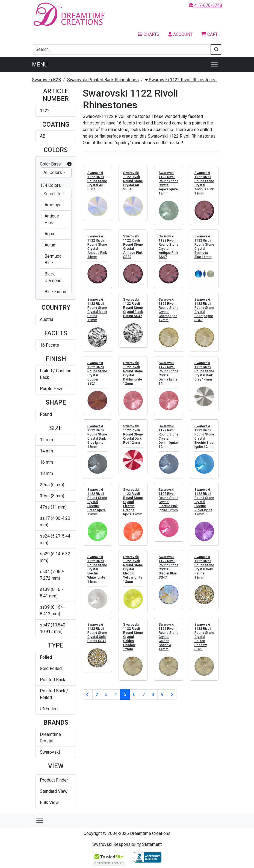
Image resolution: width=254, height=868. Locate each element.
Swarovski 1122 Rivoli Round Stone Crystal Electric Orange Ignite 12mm (133, 502)
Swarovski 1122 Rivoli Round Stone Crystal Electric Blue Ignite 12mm (204, 436)
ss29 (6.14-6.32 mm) (55, 557)
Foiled (46, 657)
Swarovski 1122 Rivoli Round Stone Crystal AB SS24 (97, 181)
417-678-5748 (205, 5)
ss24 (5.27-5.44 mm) (55, 539)
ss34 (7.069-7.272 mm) (52, 575)
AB (43, 136)
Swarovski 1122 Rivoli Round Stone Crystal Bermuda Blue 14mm (204, 247)
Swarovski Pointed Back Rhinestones (103, 80)
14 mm (46, 451)
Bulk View (49, 802)
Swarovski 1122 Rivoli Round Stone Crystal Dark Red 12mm (133, 434)
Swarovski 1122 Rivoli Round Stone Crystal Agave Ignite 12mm (169, 183)
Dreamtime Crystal (50, 738)
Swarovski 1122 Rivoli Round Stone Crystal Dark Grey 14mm (204, 371)
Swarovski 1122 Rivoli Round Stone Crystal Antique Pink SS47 (169, 247)
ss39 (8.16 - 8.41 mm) (51, 593)
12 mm (46, 440)
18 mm (46, 473)
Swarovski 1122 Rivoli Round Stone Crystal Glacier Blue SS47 (169, 567)
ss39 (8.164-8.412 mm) (52, 610)
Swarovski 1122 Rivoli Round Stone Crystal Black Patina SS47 (133, 308)
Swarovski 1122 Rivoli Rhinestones (181, 80)
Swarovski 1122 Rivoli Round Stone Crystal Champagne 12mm (169, 310)
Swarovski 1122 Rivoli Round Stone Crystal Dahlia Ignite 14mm (169, 373)
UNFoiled (49, 709)
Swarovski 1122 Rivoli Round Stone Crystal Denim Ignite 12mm (169, 436)
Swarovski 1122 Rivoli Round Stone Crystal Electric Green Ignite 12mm (97, 502)
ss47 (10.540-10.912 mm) (53, 628)
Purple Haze (52, 389)
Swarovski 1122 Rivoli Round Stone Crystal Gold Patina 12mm (204, 567)
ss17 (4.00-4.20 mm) (55, 522)
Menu (40, 65)
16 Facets (49, 345)
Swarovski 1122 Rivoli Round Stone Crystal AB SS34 (133, 181)
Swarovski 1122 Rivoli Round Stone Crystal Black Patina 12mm (97, 310)
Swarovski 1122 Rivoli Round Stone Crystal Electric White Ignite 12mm (97, 569)
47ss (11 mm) (53, 507)
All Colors (53, 172)
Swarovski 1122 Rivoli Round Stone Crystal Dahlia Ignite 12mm (133, 373)
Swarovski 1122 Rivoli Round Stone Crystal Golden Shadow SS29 (204, 637)
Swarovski (50, 752)
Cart (209, 34)
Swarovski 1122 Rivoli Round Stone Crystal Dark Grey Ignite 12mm (97, 436)
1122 (45, 111)
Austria (47, 319)
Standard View (54, 791)
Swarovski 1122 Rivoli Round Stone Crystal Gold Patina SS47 (97, 633)
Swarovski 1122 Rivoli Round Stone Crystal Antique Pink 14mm (97, 247)
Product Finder (54, 780)
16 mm (46, 462)
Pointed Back (53, 680)
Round (46, 414)
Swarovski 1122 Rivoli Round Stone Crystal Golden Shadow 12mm (133, 637)
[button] (69, 164)
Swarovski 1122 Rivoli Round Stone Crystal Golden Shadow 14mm (169, 637)
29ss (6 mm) (52, 485)
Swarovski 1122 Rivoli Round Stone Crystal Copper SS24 (97, 373)
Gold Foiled (51, 668)
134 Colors (50, 185)
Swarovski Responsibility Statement (127, 844)
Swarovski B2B (46, 80)
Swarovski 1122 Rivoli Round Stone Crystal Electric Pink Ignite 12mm (169, 500)
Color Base (56, 164)
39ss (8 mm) (52, 496)
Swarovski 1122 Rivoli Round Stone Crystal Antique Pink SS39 (133, 247)
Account (180, 34)
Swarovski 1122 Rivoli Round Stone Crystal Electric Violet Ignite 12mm (204, 502)
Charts (149, 34)
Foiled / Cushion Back (56, 374)
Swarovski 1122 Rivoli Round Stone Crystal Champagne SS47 (204, 310)
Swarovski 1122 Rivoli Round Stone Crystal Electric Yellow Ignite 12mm (133, 569)
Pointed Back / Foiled (54, 694)
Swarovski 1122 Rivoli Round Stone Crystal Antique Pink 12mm (204, 183)
